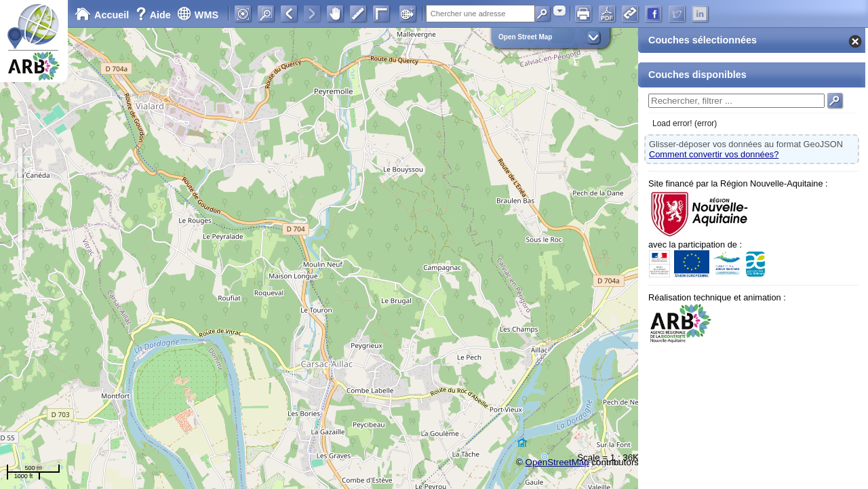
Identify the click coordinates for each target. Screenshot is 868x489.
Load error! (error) (685, 123)
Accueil (102, 15)
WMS (198, 15)
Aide (155, 15)
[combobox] (559, 11)
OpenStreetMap (557, 462)
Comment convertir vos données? (714, 154)
